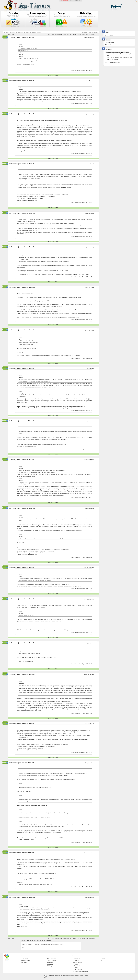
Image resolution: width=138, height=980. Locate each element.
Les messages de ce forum (30, 32)
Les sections (7, 32)
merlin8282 (91, 369)
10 (77, 35)
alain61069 (91, 568)
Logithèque (50, 964)
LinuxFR (71, 1)
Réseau (76, 964)
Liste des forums (31, 941)
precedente (90, 32)
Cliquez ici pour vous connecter (31, 948)
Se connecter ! (109, 35)
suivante (96, 32)
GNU (80, 1)
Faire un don (24, 962)
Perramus (91, 81)
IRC (102, 961)
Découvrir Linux (52, 959)
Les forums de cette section (16, 32)
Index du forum (41, 941)
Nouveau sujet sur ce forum (112, 63)
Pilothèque (50, 966)
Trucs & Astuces (52, 961)
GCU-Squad (76, 1)
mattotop (92, 38)
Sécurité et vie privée (80, 966)
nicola (92, 421)
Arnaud (92, 164)
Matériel (76, 968)
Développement (78, 970)
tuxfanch (92, 853)
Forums (103, 959)
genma (92, 213)
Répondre (51, 75)
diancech (92, 599)
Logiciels (76, 961)
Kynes (92, 287)
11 (79, 35)
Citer (56, 75)
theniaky (92, 114)
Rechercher (108, 45)
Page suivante (91, 35)
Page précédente (58, 35)
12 (80, 35)
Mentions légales (25, 961)
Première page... (66, 35)
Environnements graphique (81, 971)
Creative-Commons (84, 976)
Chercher (49, 941)
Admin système (78, 962)
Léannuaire (50, 962)
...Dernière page (84, 35)
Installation (77, 959)
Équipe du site (24, 959)
